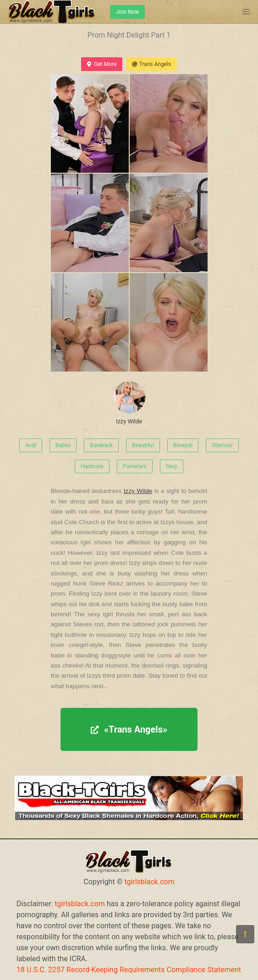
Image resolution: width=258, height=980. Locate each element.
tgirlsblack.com (149, 882)
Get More (102, 64)
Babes (63, 445)
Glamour (222, 445)
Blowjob (183, 445)
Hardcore (92, 466)
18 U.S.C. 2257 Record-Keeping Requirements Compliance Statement (129, 970)
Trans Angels (151, 64)
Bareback (101, 445)
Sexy (172, 466)
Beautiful (143, 445)
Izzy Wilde (129, 403)
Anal (31, 445)
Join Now (127, 12)
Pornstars (135, 466)
